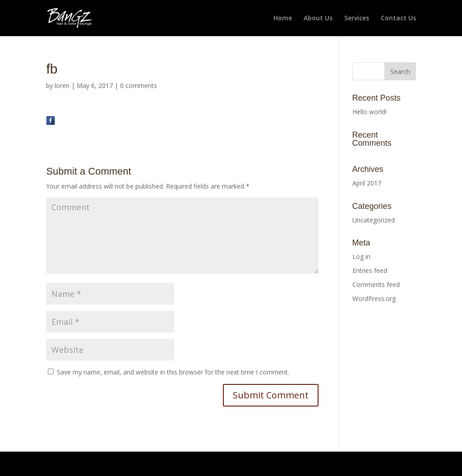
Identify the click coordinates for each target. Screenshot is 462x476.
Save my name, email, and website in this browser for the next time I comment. (173, 372)
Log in (361, 256)
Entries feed (370, 270)
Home (283, 18)
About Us (318, 18)
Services (357, 18)
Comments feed (376, 284)
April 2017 (367, 183)
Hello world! (370, 112)
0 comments (139, 85)
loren (62, 85)
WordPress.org (374, 298)
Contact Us (398, 18)
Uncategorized (374, 220)
